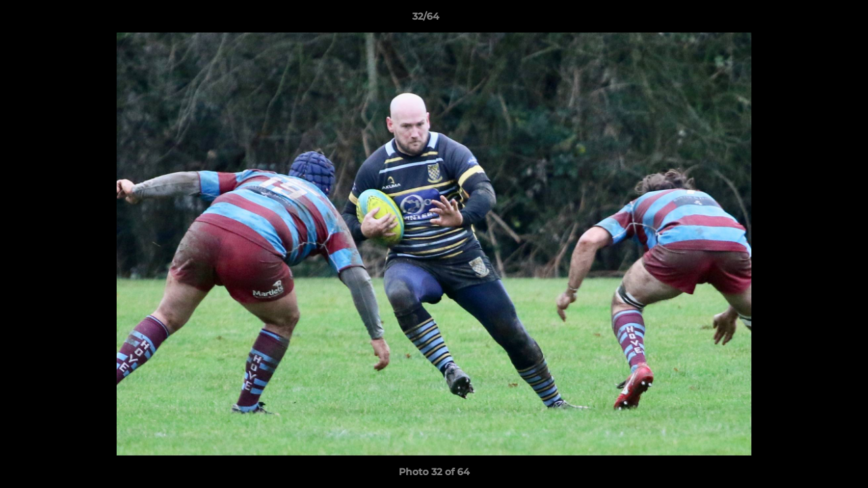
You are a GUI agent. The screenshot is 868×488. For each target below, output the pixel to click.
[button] (811, 20)
